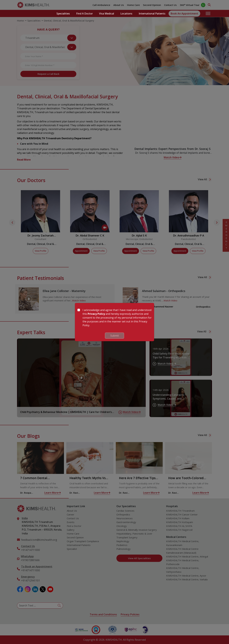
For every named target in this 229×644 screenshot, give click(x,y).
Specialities (63, 14)
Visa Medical (107, 14)
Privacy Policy (96, 314)
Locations (126, 14)
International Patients (152, 14)
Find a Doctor (84, 14)
